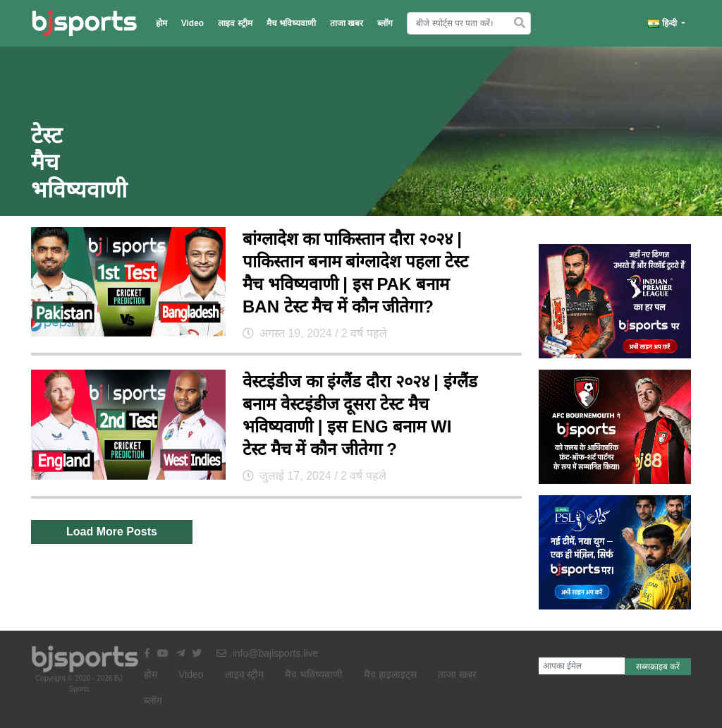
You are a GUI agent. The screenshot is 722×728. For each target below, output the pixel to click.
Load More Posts (112, 532)
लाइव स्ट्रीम (235, 23)
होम (161, 23)
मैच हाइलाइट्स (390, 674)
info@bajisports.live (268, 653)
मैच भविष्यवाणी (291, 23)
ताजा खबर (347, 23)
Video (192, 23)
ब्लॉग (385, 23)
